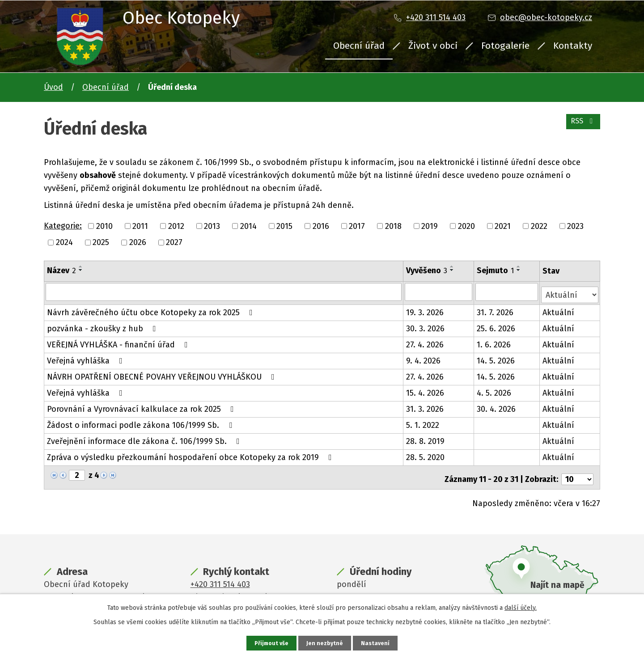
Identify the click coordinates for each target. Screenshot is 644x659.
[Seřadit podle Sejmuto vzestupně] (520, 266)
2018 (393, 226)
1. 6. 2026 (495, 342)
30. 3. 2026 (426, 325)
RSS (581, 126)
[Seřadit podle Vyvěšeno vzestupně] (453, 266)
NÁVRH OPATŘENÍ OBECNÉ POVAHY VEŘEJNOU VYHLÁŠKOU (163, 374)
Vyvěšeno (428, 270)
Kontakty (573, 46)
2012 (176, 226)
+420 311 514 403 (436, 17)
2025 (101, 242)
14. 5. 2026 (497, 358)
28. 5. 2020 (426, 454)
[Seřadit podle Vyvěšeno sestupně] (453, 270)
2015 (284, 226)
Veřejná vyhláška (87, 358)
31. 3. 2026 (426, 406)
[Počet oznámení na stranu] (577, 473)
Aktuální (559, 309)
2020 (466, 226)
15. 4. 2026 (426, 390)
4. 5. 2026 (495, 390)
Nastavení (377, 643)
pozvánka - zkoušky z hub (103, 325)
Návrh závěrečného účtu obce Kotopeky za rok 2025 (152, 309)
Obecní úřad (359, 46)
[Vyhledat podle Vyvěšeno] (439, 291)
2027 (174, 242)
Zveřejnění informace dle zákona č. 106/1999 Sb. (145, 438)
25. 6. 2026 (497, 325)
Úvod (53, 87)
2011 (140, 226)
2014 (248, 226)
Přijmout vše (270, 643)
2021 (503, 226)
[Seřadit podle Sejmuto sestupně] (520, 270)
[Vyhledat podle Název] (224, 291)
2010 (104, 226)
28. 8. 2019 (426, 438)
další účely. (521, 606)
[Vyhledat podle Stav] (570, 291)
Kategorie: (63, 226)
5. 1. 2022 (424, 422)
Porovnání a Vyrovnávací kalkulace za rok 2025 (142, 406)
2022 (539, 226)
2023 (575, 226)
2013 (212, 226)
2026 (138, 242)
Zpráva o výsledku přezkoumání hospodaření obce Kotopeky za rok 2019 (191, 454)
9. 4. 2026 (424, 358)
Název (61, 270)
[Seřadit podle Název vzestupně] (81, 266)
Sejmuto (496, 270)
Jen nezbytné (326, 643)
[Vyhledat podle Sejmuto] (508, 291)
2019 (430, 226)
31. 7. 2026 (496, 309)
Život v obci (433, 46)
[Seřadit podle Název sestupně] (81, 270)
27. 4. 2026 (426, 342)
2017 (357, 226)
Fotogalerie (505, 46)
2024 (64, 242)
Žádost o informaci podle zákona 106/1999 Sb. (141, 422)
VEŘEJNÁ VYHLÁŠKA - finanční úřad (119, 342)
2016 (321, 226)
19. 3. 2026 (426, 309)
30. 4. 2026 (497, 406)
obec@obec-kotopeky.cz (546, 17)
